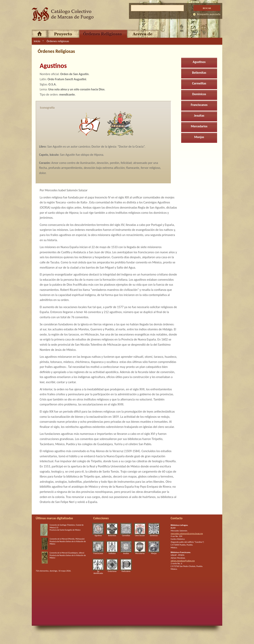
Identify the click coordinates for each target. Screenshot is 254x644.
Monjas (199, 137)
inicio (37, 41)
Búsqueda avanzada (209, 14)
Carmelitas (199, 83)
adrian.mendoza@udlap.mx (183, 561)
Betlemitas (199, 73)
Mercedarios (199, 126)
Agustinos (199, 62)
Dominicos (199, 94)
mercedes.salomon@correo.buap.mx (187, 533)
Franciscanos (199, 105)
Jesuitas (199, 116)
